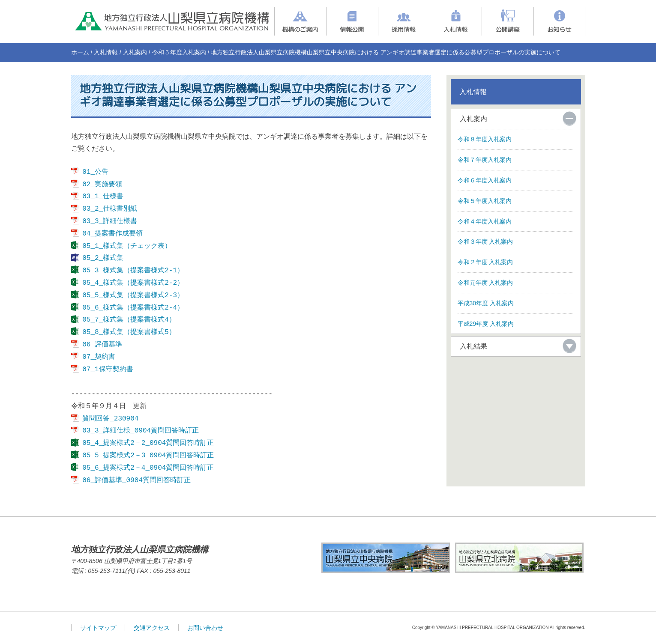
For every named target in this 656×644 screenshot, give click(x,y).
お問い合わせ (205, 628)
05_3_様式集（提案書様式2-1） (133, 271)
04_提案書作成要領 (112, 234)
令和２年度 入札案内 (485, 262)
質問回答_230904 (110, 419)
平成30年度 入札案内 (486, 303)
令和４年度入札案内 (485, 221)
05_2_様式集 (103, 258)
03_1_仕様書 (103, 197)
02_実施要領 (102, 185)
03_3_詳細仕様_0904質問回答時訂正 (141, 431)
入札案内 (135, 52)
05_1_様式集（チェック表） (127, 246)
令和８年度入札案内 (485, 139)
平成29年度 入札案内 (486, 324)
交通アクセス (152, 628)
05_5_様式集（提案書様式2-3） (133, 295)
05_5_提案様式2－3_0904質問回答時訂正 (148, 456)
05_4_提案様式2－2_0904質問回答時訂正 (148, 443)
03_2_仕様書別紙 (110, 209)
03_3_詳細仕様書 (110, 221)
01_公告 (95, 172)
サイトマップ (98, 628)
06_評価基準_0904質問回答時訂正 (136, 480)
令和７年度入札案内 (485, 160)
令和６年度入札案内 (485, 180)
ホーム (80, 52)
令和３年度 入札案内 (485, 241)
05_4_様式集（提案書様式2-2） (133, 283)
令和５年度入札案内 (179, 52)
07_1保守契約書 (108, 370)
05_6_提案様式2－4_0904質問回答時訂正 (148, 468)
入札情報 (106, 52)
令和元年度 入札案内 (485, 283)
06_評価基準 (102, 345)
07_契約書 (99, 357)
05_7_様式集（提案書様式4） (129, 320)
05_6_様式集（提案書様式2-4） (133, 308)
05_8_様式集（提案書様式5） (129, 332)
